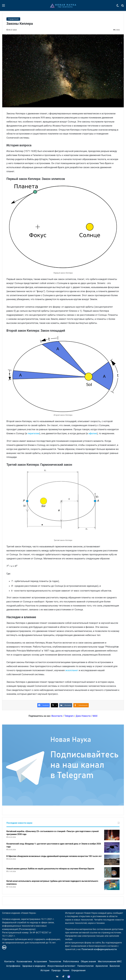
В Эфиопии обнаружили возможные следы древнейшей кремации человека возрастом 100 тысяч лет (54, 856)
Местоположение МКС (110, 961)
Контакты (9, 961)
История (45, 970)
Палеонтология (85, 966)
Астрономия (40, 961)
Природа (56, 970)
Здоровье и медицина (34, 966)
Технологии (55, 961)
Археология (102, 966)
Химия (66, 970)
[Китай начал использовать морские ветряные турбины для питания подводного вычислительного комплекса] (112, 885)
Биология (115, 966)
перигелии (33, 433)
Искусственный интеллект (61, 966)
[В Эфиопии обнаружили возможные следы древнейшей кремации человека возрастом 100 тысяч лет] (112, 860)
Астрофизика (13, 966)
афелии (93, 433)
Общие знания (88, 961)
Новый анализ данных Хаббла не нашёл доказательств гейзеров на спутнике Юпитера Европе (50, 869)
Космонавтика (24, 961)
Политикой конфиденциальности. (99, 949)
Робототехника (71, 961)
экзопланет (72, 670)
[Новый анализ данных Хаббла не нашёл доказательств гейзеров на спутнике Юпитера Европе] (112, 872)
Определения (13, 19)
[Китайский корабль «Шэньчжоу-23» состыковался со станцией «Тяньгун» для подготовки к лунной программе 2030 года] (112, 835)
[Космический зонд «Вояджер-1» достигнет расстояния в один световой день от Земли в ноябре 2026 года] (112, 847)
